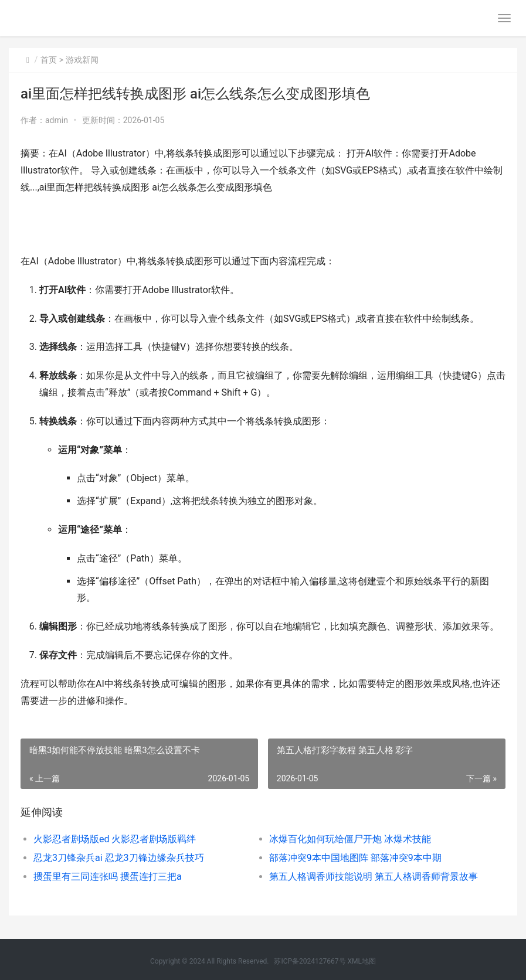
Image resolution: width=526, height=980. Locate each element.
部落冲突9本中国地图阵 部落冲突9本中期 (355, 858)
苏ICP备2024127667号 (310, 961)
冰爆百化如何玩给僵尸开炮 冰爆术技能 (350, 839)
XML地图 (362, 961)
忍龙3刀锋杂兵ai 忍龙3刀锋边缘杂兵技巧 (119, 858)
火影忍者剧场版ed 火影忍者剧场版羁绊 (115, 839)
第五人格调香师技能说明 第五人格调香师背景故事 (374, 877)
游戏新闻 (82, 60)
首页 (49, 60)
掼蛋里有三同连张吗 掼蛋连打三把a (108, 877)
